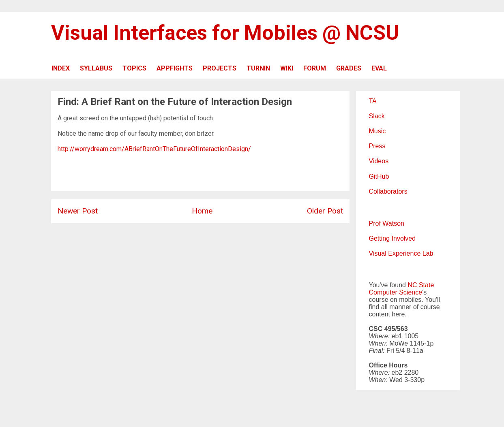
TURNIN (258, 68)
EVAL (379, 68)
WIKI (287, 68)
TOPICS (134, 68)
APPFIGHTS (175, 68)
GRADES (349, 68)
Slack (377, 116)
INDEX (61, 68)
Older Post (325, 211)
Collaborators (388, 191)
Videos (379, 161)
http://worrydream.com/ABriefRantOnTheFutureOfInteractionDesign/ (154, 149)
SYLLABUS (96, 68)
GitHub (379, 176)
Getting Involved (392, 238)
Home (202, 211)
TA (373, 101)
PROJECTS (220, 68)
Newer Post (78, 211)
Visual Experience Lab (401, 253)
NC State (421, 285)
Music (377, 131)
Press (377, 146)
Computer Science (396, 292)
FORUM (315, 68)
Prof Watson (387, 223)
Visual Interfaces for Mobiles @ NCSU (225, 33)
